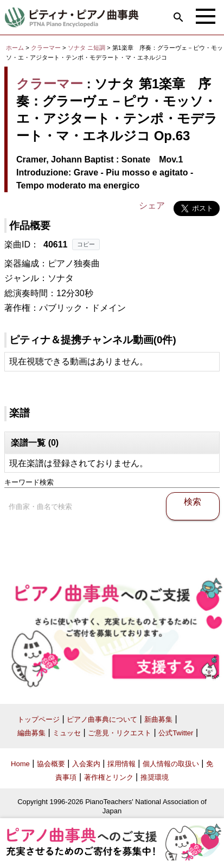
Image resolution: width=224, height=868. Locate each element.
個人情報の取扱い (171, 764)
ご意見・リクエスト (120, 733)
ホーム (15, 48)
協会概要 (51, 764)
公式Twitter (176, 733)
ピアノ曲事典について (102, 719)
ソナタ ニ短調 (87, 48)
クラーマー (46, 48)
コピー (86, 244)
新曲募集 (158, 719)
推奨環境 (155, 777)
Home (20, 764)
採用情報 (121, 764)
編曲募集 (31, 733)
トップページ (39, 719)
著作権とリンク (109, 777)
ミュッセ (67, 733)
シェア (152, 205)
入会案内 (86, 764)
